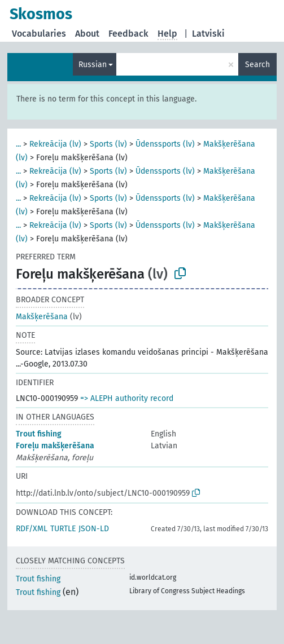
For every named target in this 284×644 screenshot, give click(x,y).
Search (257, 65)
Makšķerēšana (42, 317)
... (18, 144)
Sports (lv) (108, 144)
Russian (93, 65)
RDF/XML (32, 529)
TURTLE (63, 529)
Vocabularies (39, 34)
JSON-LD (94, 529)
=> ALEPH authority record (127, 398)
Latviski (208, 34)
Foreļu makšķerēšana (55, 446)
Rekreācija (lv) (55, 144)
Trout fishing (39, 434)
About (87, 34)
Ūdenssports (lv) (165, 144)
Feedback (128, 34)
